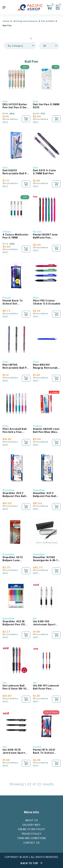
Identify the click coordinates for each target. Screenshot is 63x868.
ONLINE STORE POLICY (31, 829)
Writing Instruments (25, 21)
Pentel (37, 232)
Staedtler (9, 490)
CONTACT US (32, 843)
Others (7, 232)
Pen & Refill (48, 21)
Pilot (36, 298)
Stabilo (38, 426)
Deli (5, 101)
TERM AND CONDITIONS (31, 838)
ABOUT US (32, 820)
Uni (35, 618)
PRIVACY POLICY (32, 834)
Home (6, 21)
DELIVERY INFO (31, 825)
